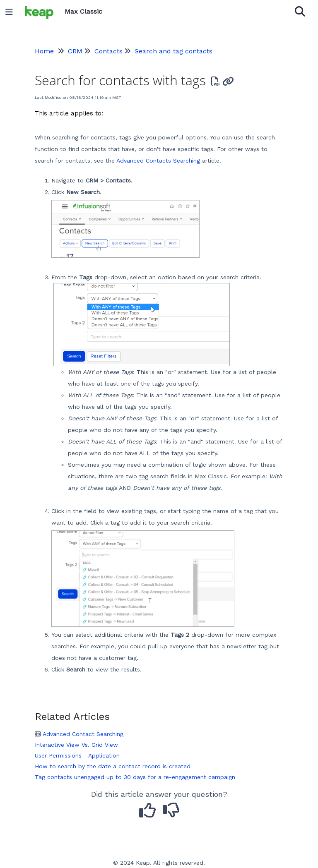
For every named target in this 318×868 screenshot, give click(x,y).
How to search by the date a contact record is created (113, 766)
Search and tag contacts (173, 51)
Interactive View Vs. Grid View (76, 745)
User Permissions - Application (77, 755)
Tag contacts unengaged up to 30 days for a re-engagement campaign (135, 777)
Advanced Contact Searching (79, 734)
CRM (75, 51)
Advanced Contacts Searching (158, 161)
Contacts (108, 51)
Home (44, 51)
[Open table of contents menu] (12, 10)
